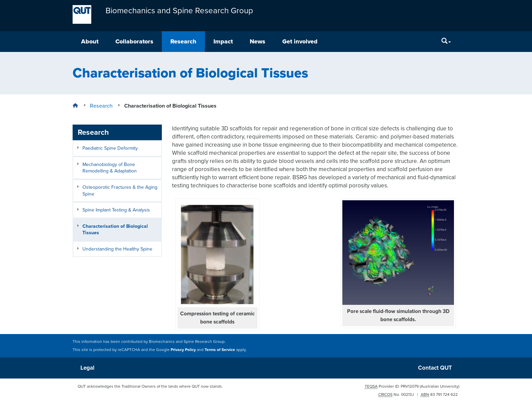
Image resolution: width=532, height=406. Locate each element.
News (258, 41)
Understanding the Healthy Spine (117, 249)
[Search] (446, 42)
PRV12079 (410, 386)
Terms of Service (220, 350)
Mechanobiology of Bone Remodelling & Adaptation (110, 168)
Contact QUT (435, 368)
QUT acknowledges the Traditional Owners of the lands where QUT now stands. (150, 386)
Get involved (300, 41)
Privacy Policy (183, 350)
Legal (87, 368)
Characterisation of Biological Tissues (115, 230)
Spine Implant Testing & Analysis (116, 210)
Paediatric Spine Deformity (110, 148)
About (90, 41)
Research (183, 41)
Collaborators (134, 41)
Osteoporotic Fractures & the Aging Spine (120, 191)
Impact (223, 41)
